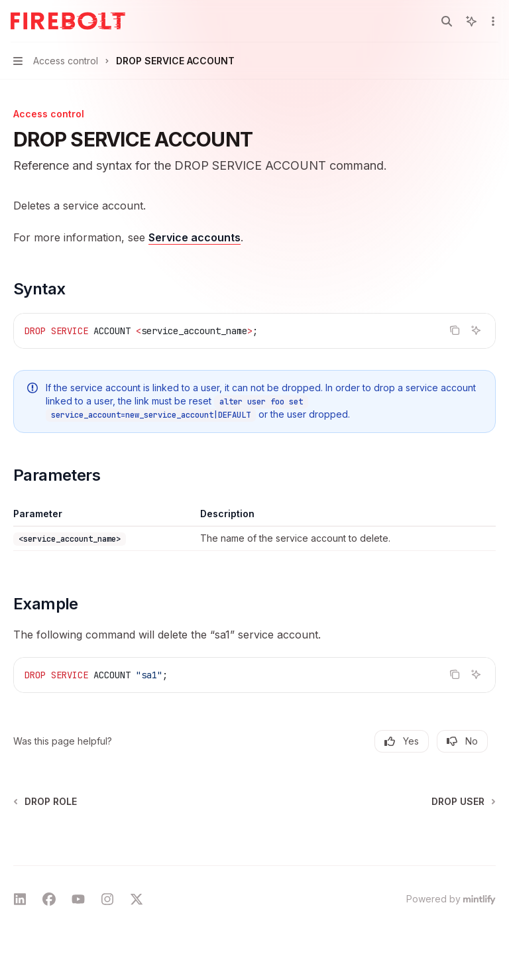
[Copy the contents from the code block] (455, 330)
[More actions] (492, 21)
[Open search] (447, 21)
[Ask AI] (476, 330)
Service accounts (195, 237)
